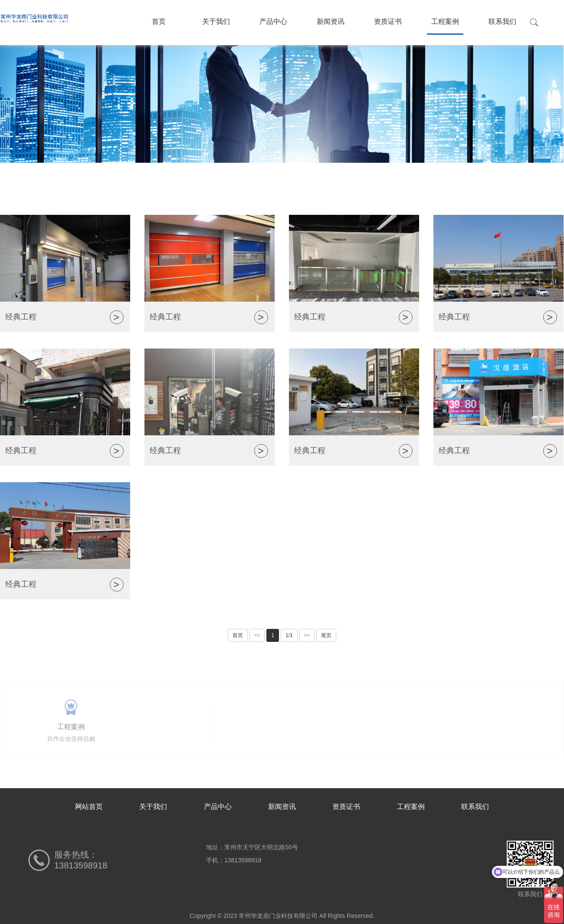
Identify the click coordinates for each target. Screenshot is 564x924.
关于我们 (216, 21)
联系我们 (502, 21)
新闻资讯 (331, 21)
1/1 (289, 635)
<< (257, 635)
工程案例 (445, 21)
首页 (159, 21)
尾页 (326, 635)
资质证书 (388, 21)
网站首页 (89, 807)
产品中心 (273, 21)
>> (307, 635)
